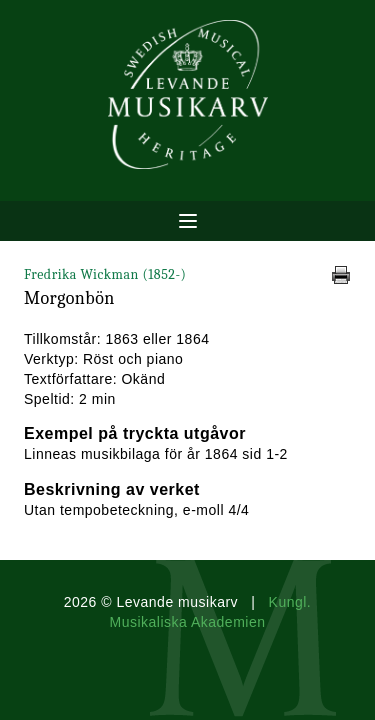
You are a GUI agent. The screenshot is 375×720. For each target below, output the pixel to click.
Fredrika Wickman (105, 274)
